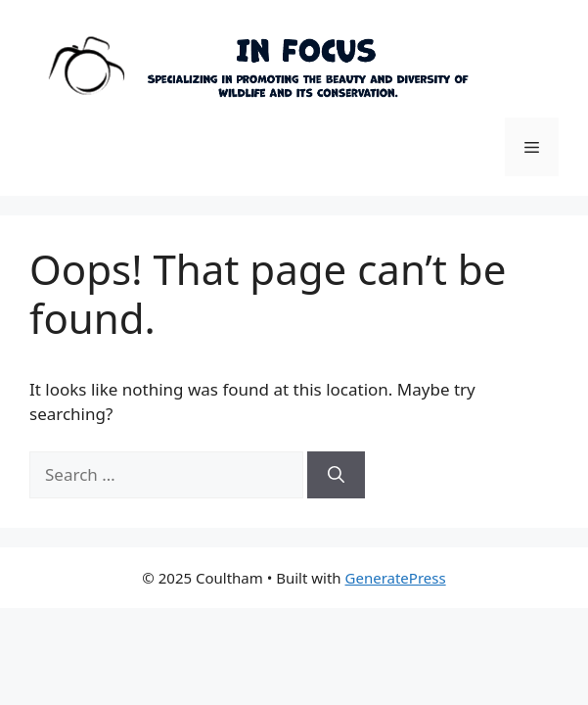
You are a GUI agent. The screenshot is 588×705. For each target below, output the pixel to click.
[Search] (336, 475)
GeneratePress (396, 578)
